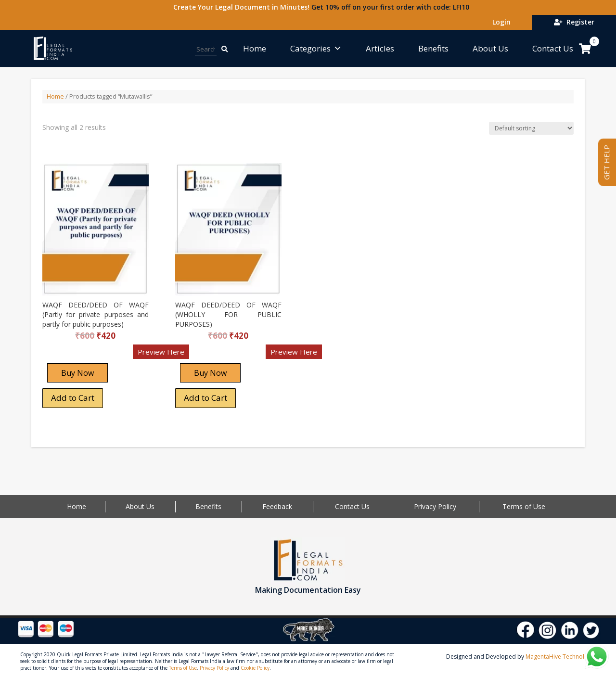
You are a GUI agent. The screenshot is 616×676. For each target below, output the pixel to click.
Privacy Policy (435, 506)
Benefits (433, 48)
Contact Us (553, 48)
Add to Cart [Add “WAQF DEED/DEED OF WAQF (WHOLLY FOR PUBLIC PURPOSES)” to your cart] (205, 398)
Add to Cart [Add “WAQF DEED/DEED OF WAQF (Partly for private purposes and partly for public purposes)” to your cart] (73, 398)
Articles (380, 48)
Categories (316, 48)
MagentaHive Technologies (562, 657)
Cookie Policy (255, 668)
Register (574, 22)
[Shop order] (531, 128)
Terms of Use (524, 506)
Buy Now (77, 373)
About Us (490, 48)
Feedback (277, 506)
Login (500, 22)
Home (255, 48)
